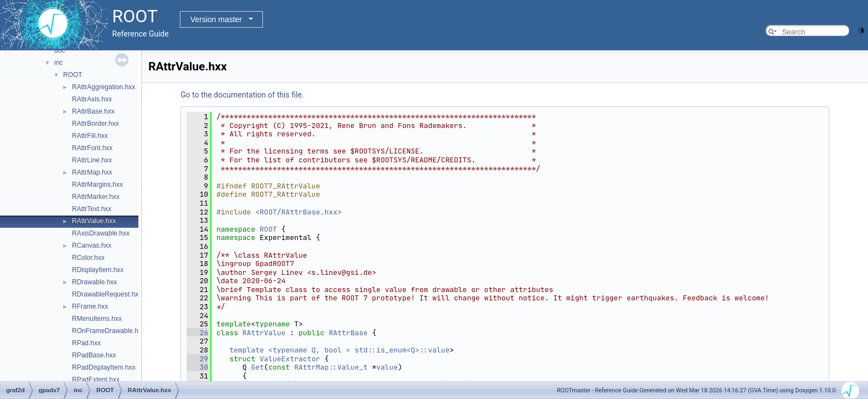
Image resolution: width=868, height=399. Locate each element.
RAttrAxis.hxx (92, 99)
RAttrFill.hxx (90, 136)
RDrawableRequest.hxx (107, 294)
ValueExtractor (290, 359)
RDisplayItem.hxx (98, 270)
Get (257, 367)
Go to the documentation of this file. (242, 95)
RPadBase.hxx (94, 355)
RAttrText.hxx (92, 209)
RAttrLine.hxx (92, 160)
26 (197, 333)
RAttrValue (264, 333)
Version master (216, 19)
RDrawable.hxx (94, 282)
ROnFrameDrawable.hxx (108, 331)
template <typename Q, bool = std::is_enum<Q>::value (339, 350)
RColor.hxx (88, 258)
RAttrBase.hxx (93, 111)
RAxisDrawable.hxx (101, 233)
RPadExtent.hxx (96, 380)
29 (197, 359)
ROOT (73, 75)
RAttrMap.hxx (92, 172)
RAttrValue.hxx (94, 221)
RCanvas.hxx (92, 245)
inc (58, 63)
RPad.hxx (86, 343)
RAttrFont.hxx (92, 148)
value (387, 367)
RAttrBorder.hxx (95, 124)
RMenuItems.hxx (97, 319)
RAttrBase (348, 333)
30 (197, 367)
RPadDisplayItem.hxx (104, 367)
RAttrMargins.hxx (97, 185)
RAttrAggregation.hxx (104, 87)
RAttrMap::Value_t (331, 367)
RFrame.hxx (90, 306)
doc (60, 50)
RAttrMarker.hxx (96, 197)
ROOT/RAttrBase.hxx (298, 212)
